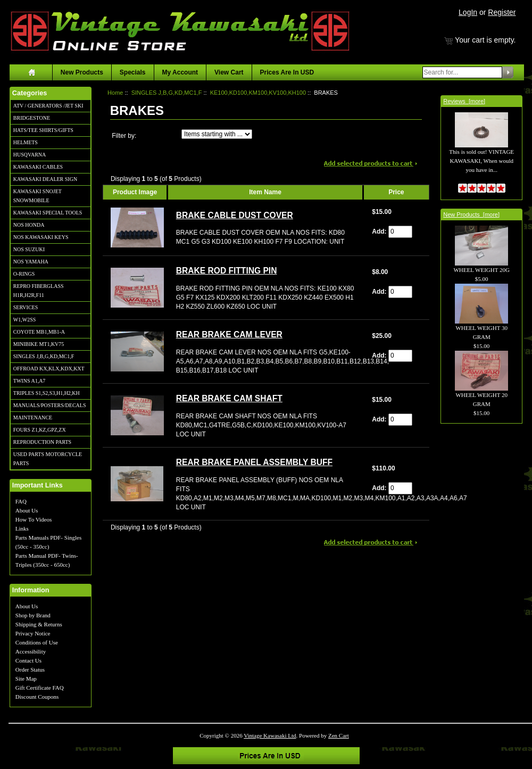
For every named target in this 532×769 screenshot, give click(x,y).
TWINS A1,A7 (30, 381)
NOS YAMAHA (31, 262)
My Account (180, 72)
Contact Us (28, 660)
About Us (27, 510)
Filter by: (124, 136)
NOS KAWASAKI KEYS (41, 237)
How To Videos (34, 519)
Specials (133, 72)
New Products (82, 72)
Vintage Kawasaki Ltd (270, 735)
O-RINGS (24, 274)
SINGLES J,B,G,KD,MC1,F (44, 356)
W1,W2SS (25, 320)
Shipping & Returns (39, 624)
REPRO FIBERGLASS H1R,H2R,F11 (39, 291)
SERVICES (26, 307)
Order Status (30, 669)
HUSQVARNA (30, 155)
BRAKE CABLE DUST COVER (235, 215)
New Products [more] (471, 214)
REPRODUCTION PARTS (42, 442)
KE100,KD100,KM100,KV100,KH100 (258, 93)
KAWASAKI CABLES (38, 167)
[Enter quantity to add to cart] (400, 232)
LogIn (468, 12)
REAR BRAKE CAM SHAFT (229, 398)
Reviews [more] (464, 101)
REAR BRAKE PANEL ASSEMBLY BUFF (254, 462)
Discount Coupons (37, 697)
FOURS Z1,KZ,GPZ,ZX (40, 430)
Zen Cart (339, 735)
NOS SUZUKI (29, 249)
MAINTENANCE (33, 417)
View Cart (229, 72)
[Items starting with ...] (217, 134)
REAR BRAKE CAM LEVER (229, 334)
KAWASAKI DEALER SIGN (45, 179)
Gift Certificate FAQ (40, 688)
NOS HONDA (29, 225)
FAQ (21, 501)
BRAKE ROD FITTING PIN (227, 271)
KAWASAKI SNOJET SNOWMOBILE (38, 196)
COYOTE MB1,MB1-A (39, 332)
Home (115, 93)
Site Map (26, 679)
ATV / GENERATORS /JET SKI (48, 106)
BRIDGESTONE (32, 118)
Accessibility (31, 651)
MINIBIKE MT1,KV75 (39, 344)
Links (22, 528)
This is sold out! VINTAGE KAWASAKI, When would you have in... (481, 149)
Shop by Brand (33, 615)
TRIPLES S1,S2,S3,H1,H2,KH (47, 393)
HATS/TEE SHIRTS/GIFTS (43, 130)
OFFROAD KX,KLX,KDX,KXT (49, 369)
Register (502, 12)
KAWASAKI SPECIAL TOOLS (48, 213)
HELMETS (26, 142)
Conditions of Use (37, 642)
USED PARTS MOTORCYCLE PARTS (48, 459)
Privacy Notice (33, 633)
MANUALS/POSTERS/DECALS (50, 405)
